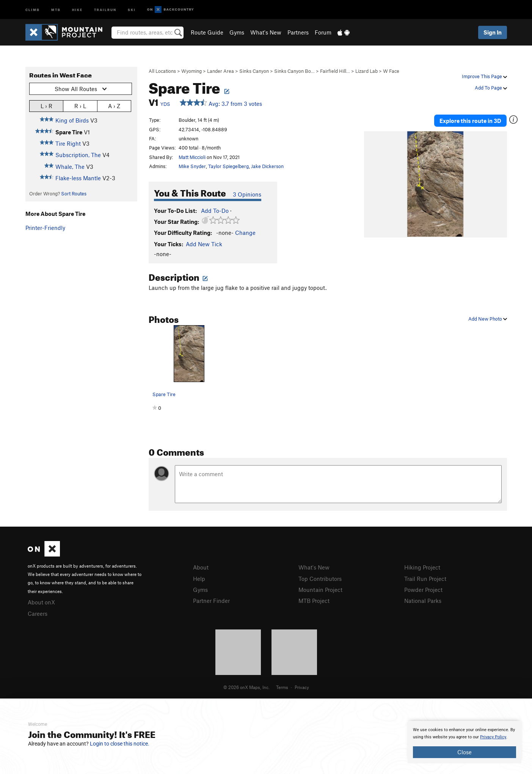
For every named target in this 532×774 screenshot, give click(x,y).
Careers (38, 614)
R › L (80, 106)
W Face (391, 71)
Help (199, 579)
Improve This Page (484, 76)
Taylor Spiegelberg (228, 166)
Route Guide (207, 32)
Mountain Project (320, 590)
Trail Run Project (425, 579)
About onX (41, 602)
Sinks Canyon (254, 71)
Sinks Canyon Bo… (294, 71)
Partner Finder (211, 601)
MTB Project (314, 601)
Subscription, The (78, 155)
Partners (298, 32)
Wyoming (191, 71)
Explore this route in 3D (470, 121)
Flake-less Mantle (78, 178)
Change (245, 233)
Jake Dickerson (267, 166)
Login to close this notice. (120, 744)
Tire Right (68, 143)
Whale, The (70, 167)
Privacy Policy (493, 737)
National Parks (423, 601)
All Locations (162, 71)
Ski (132, 9)
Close (465, 752)
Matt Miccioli (192, 157)
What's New (266, 32)
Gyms (237, 32)
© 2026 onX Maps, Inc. (246, 687)
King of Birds (72, 120)
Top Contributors (320, 579)
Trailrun (105, 9)
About (201, 567)
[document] (465, 742)
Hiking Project (422, 567)
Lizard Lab (366, 71)
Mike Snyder (192, 166)
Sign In (493, 32)
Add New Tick (204, 244)
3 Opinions (247, 194)
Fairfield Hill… (335, 71)
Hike (77, 9)
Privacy (302, 687)
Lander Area (220, 71)
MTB (56, 9)
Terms (282, 687)
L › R (46, 106)
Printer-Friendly (45, 228)
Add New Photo (488, 319)
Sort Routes (74, 193)
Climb (33, 9)
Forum (323, 32)
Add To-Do (215, 211)
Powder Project (423, 590)
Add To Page (491, 88)
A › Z (114, 106)
